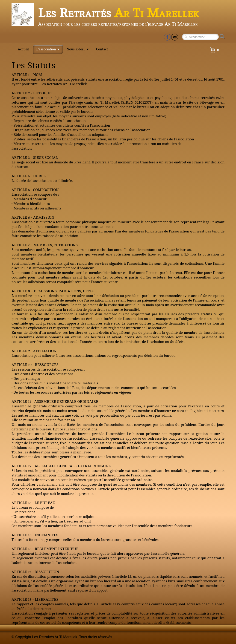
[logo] (107, 16)
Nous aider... (78, 49)
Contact (102, 49)
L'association (48, 49)
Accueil (24, 49)
